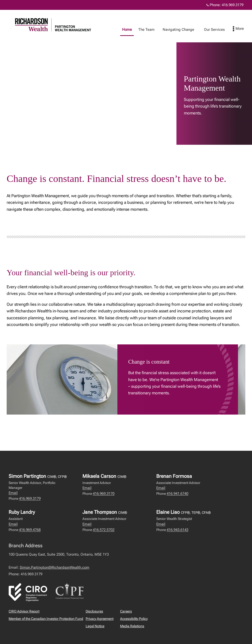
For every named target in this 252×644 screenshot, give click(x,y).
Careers (126, 611)
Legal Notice (95, 626)
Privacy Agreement (100, 619)
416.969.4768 (30, 530)
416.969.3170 (104, 494)
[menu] (243, 29)
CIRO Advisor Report (24, 611)
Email (13, 493)
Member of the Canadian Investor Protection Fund (46, 619)
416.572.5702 (104, 530)
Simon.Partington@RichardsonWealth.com (55, 567)
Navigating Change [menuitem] (183, 30)
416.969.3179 (30, 499)
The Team (151, 30)
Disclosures (94, 611)
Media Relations (132, 626)
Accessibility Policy (134, 619)
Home (132, 30)
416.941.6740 (177, 494)
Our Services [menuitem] (219, 30)
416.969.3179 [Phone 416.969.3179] (233, 5)
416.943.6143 (177, 530)
